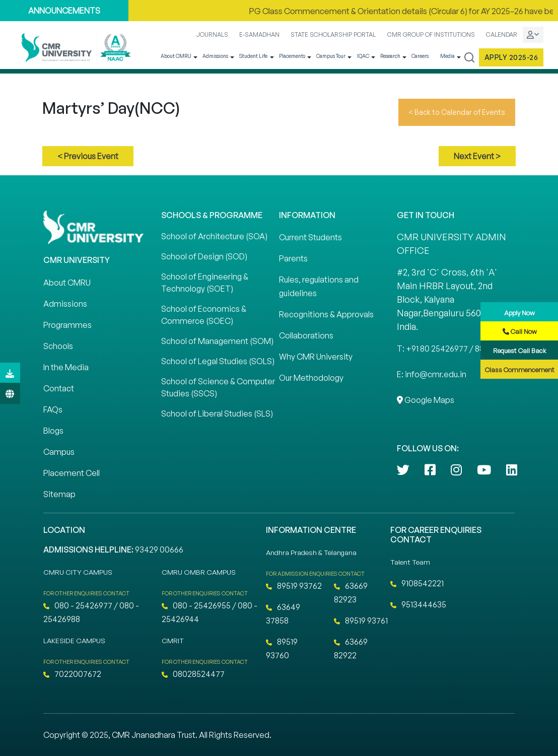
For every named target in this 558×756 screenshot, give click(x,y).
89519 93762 (294, 586)
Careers (420, 56)
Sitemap (59, 494)
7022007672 (72, 674)
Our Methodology (311, 378)
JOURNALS (212, 35)
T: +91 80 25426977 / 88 (440, 349)
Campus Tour (331, 56)
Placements (292, 56)
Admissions (215, 56)
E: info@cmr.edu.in (432, 374)
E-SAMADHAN (259, 35)
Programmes (67, 325)
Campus (59, 452)
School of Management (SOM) (217, 341)
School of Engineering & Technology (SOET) (205, 283)
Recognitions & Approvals (326, 314)
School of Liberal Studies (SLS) (217, 414)
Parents (293, 258)
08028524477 (193, 674)
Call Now (520, 331)
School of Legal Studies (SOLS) (218, 361)
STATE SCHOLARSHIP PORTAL (333, 35)
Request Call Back (520, 351)
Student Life (253, 56)
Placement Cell (72, 473)
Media (447, 56)
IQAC (363, 56)
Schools (58, 346)
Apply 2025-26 (511, 57)
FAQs (53, 409)
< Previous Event (88, 156)
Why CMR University (316, 357)
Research (390, 56)
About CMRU (176, 56)
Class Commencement (520, 370)
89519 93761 (361, 621)
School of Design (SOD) (204, 256)
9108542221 (417, 583)
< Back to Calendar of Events (457, 112)
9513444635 (418, 604)
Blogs (53, 431)
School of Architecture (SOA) (214, 236)
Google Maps (426, 400)
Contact (59, 388)
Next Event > (477, 156)
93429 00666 (159, 549)
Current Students (310, 237)
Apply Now (519, 313)
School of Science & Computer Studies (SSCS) (218, 387)
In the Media (66, 367)
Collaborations (306, 335)
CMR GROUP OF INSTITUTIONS (431, 35)
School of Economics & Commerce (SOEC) (204, 315)
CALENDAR (502, 35)
